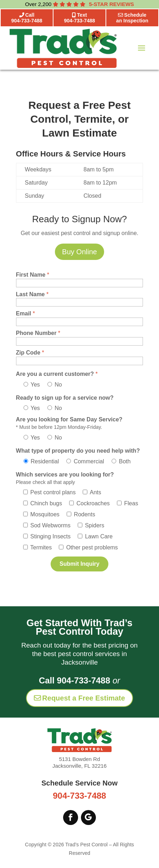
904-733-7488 (79, 796)
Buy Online (79, 252)
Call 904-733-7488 (75, 680)
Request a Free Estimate (79, 698)
